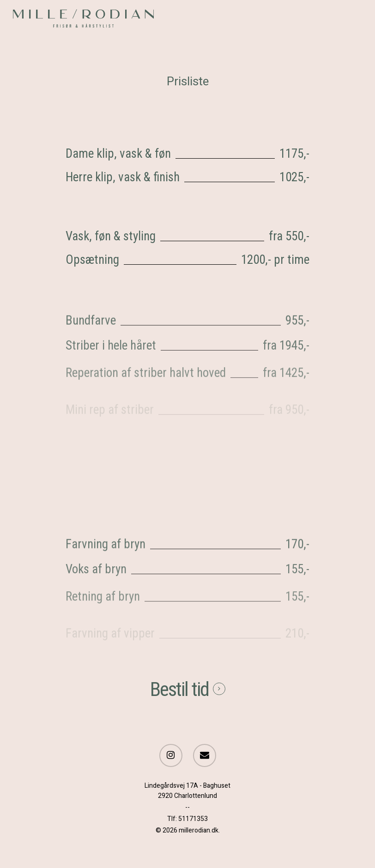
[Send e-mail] (205, 756)
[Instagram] (171, 756)
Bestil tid (179, 689)
